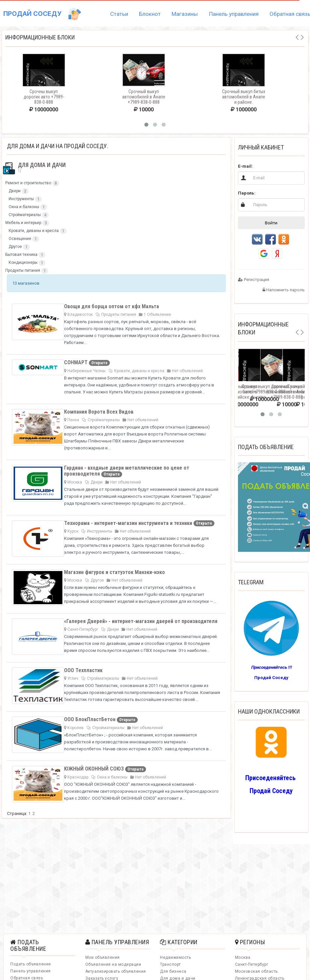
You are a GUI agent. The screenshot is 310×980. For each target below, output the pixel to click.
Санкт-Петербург (252, 964)
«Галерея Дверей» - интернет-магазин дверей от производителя (141, 621)
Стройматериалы (25, 215)
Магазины (185, 14)
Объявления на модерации (113, 964)
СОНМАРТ (77, 362)
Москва (243, 957)
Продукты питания (23, 270)
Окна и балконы (24, 207)
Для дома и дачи (34, 168)
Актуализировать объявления (116, 971)
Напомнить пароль (284, 290)
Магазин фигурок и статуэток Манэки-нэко (115, 572)
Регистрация (254, 280)
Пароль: (247, 193)
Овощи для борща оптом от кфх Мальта (112, 306)
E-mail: (245, 166)
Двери (15, 191)
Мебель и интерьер (23, 223)
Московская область (256, 971)
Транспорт (170, 964)
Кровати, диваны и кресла (34, 231)
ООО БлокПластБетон (90, 719)
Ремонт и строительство (28, 183)
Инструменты (21, 199)
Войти (271, 223)
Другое (15, 247)
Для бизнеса (173, 971)
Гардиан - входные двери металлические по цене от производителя (127, 471)
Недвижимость (175, 957)
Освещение (20, 239)
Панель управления (234, 14)
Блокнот (150, 14)
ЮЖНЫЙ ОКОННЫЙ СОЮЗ (95, 769)
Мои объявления (103, 957)
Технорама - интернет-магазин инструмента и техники (129, 523)
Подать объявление (31, 964)
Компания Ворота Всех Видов (99, 412)
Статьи (119, 14)
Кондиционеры (23, 262)
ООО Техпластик (83, 670)
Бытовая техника (21, 255)
